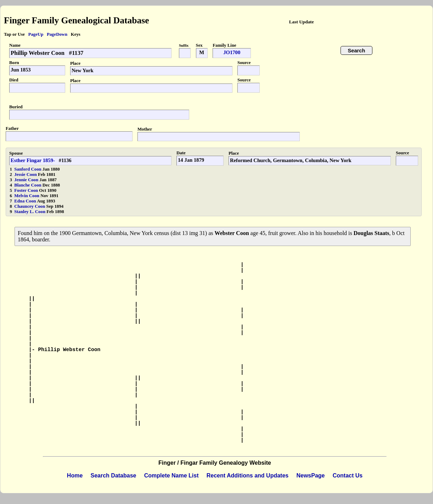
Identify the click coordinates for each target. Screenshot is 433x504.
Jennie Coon (27, 180)
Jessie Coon (26, 174)
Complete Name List (171, 476)
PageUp (36, 34)
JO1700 (232, 52)
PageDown (57, 34)
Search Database (114, 476)
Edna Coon (26, 201)
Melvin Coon (27, 196)
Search (357, 51)
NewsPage (310, 476)
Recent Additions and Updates (248, 476)
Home (75, 476)
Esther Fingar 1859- (33, 160)
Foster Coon (27, 190)
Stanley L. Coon (30, 212)
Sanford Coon (28, 169)
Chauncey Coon (30, 206)
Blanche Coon (28, 185)
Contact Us (348, 476)
